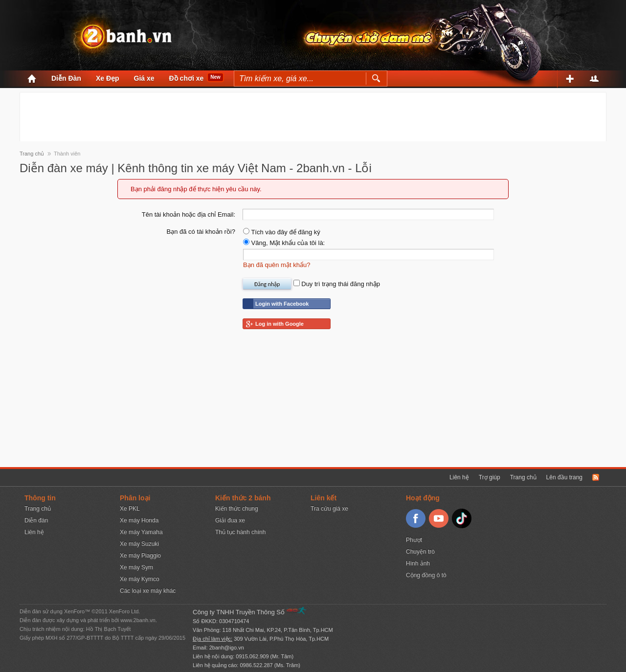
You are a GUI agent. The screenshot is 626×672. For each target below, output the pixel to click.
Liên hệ (459, 477)
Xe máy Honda (139, 520)
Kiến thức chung (237, 509)
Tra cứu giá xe (329, 509)
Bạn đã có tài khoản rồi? (201, 232)
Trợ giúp (490, 477)
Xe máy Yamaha (141, 532)
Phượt (414, 540)
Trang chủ (523, 477)
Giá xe (144, 78)
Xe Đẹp (108, 78)
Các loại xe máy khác (148, 591)
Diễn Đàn (66, 78)
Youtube (439, 518)
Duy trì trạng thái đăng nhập (337, 284)
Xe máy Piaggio (140, 556)
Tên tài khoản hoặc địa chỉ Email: (189, 214)
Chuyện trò (420, 552)
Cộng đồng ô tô (426, 575)
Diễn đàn (36, 520)
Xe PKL (130, 509)
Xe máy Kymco (140, 579)
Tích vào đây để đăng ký (282, 232)
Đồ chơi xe (187, 78)
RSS (596, 477)
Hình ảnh (418, 563)
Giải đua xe (230, 520)
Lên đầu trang (564, 477)
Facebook (416, 518)
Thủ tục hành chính (240, 532)
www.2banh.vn (138, 620)
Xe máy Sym (136, 567)
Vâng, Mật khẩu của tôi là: (284, 243)
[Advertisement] (313, 114)
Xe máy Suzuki (139, 544)
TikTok (462, 518)
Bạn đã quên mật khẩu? (277, 265)
